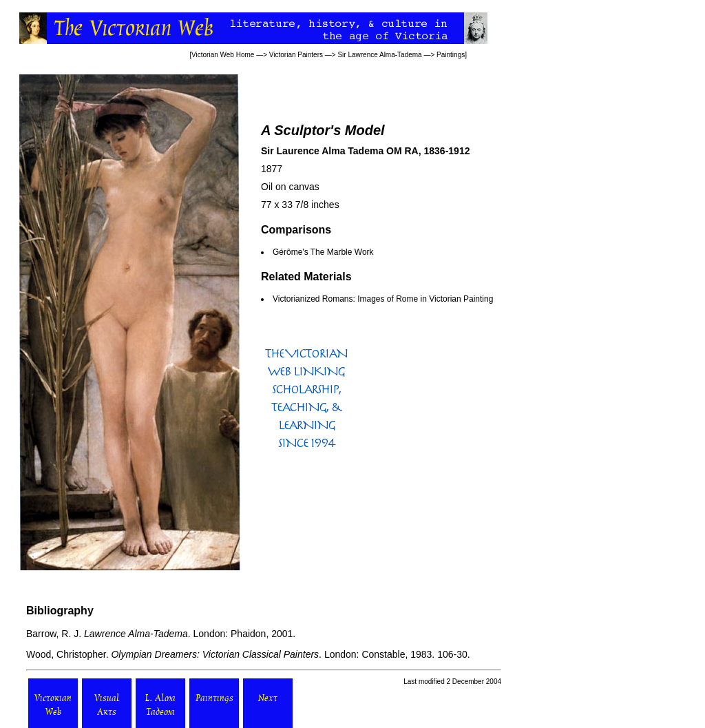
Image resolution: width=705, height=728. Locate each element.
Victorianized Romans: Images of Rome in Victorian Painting (383, 299)
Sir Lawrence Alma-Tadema (379, 55)
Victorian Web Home (223, 55)
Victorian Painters (296, 55)
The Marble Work (342, 252)
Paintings (451, 55)
